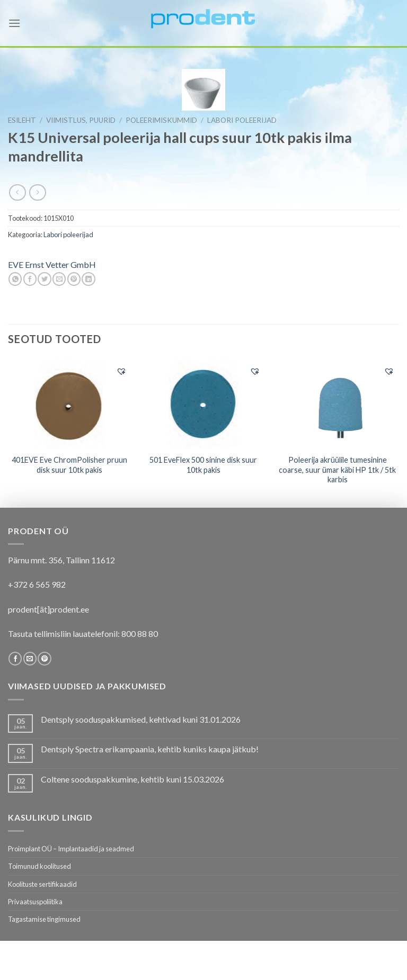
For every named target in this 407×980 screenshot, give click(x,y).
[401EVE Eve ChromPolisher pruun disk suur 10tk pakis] (70, 404)
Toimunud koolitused (39, 866)
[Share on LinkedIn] (88, 279)
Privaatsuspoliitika (35, 902)
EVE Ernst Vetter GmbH (52, 264)
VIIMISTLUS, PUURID (81, 120)
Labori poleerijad (242, 120)
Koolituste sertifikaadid (42, 884)
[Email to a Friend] (59, 279)
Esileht (22, 120)
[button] (121, 371)
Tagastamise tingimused (44, 919)
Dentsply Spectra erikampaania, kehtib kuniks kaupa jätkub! (150, 749)
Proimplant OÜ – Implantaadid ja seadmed (71, 849)
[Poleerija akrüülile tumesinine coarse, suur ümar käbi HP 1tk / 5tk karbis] (337, 403)
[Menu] (14, 23)
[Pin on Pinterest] (74, 279)
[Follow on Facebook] (15, 659)
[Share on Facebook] (30, 279)
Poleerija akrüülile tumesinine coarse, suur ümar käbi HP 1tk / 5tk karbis (337, 470)
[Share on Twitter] (44, 279)
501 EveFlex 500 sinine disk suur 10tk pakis (203, 465)
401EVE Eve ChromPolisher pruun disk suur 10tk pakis (69, 465)
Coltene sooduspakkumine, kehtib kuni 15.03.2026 (132, 779)
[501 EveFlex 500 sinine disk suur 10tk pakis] (203, 404)
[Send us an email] (30, 659)
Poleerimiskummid (161, 120)
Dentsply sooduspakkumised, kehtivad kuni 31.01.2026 (141, 719)
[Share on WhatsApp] (15, 279)
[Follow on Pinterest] (44, 659)
